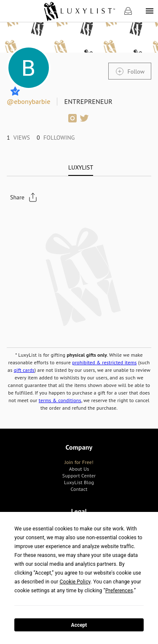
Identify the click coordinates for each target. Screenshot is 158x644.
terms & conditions (60, 400)
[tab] (81, 167)
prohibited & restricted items (104, 362)
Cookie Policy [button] (75, 582)
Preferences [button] (119, 591)
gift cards (24, 370)
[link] (79, 11)
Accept (79, 625)
